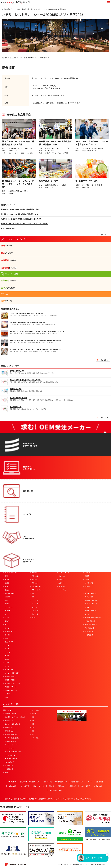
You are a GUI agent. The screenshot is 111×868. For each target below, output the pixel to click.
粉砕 (33, 593)
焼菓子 (7, 659)
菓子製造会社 (9, 727)
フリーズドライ (36, 586)
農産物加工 (35, 573)
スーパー (88, 573)
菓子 (6, 638)
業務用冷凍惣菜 (10, 680)
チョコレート (9, 652)
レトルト (8, 635)
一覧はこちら (103, 235)
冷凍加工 (34, 607)
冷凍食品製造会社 (11, 741)
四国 (33, 734)
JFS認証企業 (89, 631)
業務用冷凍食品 (10, 676)
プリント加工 (36, 611)
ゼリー (7, 614)
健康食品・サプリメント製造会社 (15, 717)
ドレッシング (9, 631)
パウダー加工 (36, 600)
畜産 (6, 600)
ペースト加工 (36, 604)
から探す (7, 245)
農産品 (7, 590)
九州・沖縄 (35, 738)
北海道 (34, 714)
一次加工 (8, 694)
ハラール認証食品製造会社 (93, 618)
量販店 (87, 576)
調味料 (7, 621)
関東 (33, 721)
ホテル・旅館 (89, 583)
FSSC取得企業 (89, 628)
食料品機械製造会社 (11, 734)
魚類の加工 (35, 579)
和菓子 (7, 656)
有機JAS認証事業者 (91, 625)
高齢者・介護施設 (91, 611)
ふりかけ (8, 628)
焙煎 (33, 597)
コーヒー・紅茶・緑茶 (12, 673)
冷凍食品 (8, 611)
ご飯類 (7, 583)
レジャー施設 (89, 597)
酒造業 (87, 607)
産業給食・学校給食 (91, 600)
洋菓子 (7, 663)
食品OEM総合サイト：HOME (11, 9)
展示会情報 (25, 9)
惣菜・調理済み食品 (11, 573)
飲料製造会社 (9, 721)
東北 (33, 717)
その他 (7, 697)
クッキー (8, 649)
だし (6, 625)
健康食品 (8, 597)
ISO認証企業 (89, 635)
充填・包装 (35, 614)
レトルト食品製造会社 (12, 738)
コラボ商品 (62, 586)
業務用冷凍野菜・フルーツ (13, 683)
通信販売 (88, 586)
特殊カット (35, 583)
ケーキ (7, 645)
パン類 (7, 579)
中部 (33, 724)
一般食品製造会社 (11, 714)
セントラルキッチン (91, 604)
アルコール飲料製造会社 (13, 724)
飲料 (6, 576)
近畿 (33, 727)
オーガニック (62, 590)
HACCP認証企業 (90, 621)
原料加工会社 (9, 731)
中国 (33, 731)
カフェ (87, 614)
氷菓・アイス (9, 642)
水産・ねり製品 (10, 593)
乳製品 (7, 604)
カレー (7, 618)
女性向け (61, 583)
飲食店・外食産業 (91, 593)
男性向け (61, 579)
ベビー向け (62, 576)
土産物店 (88, 579)
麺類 (6, 586)
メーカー (88, 590)
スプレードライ (36, 590)
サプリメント (9, 607)
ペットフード (9, 670)
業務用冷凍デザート (11, 690)
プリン (7, 666)
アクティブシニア (64, 573)
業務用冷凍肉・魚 (11, 687)
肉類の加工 (35, 576)
